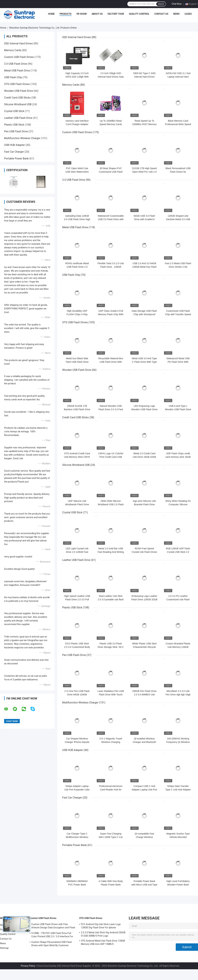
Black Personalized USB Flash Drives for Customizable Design (178, 172)
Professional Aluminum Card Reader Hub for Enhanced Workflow (111, 790)
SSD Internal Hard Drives (18, 43)
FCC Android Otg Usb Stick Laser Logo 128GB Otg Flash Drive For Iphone (101, 926)
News (176, 14)
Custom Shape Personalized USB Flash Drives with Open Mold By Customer (52, 944)
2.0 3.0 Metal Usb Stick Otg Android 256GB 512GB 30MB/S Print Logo (103, 934)
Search (161, 4)
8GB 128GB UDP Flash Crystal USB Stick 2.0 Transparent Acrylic (178, 552)
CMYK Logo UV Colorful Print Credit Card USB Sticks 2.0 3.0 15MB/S (111, 457)
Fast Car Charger (14, 152)
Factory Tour (116, 14)
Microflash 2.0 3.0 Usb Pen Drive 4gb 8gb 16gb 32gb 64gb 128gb (178, 695)
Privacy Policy (28, 966)
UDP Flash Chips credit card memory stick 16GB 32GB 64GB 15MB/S (178, 457)
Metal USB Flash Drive (17, 71)
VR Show (82, 14)
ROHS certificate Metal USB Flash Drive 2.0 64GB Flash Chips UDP (77, 267)
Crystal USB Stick (14, 111)
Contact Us (161, 14)
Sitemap (4, 948)
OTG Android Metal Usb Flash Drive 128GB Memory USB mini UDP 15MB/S (103, 942)
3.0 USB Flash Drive (16, 64)
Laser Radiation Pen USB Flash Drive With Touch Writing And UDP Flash (111, 695)
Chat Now (177, 4)
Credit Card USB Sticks (17, 98)
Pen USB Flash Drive (16, 131)
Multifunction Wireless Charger (22, 138)
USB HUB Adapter (15, 145)
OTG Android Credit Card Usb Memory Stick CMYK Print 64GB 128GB (77, 457)
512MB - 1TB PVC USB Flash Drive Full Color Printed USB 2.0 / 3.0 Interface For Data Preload (52, 935)
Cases (188, 14)
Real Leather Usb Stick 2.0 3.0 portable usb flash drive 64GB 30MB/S (111, 599)
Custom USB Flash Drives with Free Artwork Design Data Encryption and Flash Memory (53, 926)
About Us (97, 14)
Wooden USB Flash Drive (19, 91)
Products (66, 14)
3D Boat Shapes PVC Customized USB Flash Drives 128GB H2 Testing (111, 172)
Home (51, 14)
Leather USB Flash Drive (18, 118)
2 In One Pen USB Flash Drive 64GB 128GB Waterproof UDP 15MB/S (77, 695)
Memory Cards (13, 50)
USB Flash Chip (13, 77)
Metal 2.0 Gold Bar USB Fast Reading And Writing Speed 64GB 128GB (111, 552)
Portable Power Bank (16, 158)
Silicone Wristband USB (18, 104)
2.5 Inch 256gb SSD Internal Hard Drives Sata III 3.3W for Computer (111, 77)
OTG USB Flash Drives (17, 84)
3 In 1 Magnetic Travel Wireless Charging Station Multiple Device (111, 742)
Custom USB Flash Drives (19, 57)
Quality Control (139, 14)
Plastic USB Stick (14, 125)
